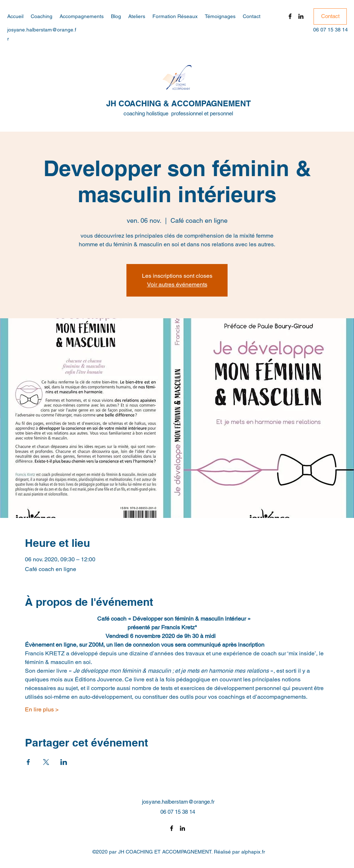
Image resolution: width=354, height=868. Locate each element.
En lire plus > (42, 709)
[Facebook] (290, 16)
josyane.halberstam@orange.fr (178, 802)
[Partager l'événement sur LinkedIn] (64, 762)
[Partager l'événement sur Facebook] (28, 762)
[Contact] (330, 16)
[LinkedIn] (301, 16)
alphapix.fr (253, 852)
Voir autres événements (177, 284)
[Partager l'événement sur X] (46, 762)
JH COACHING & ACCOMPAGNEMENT (178, 103)
